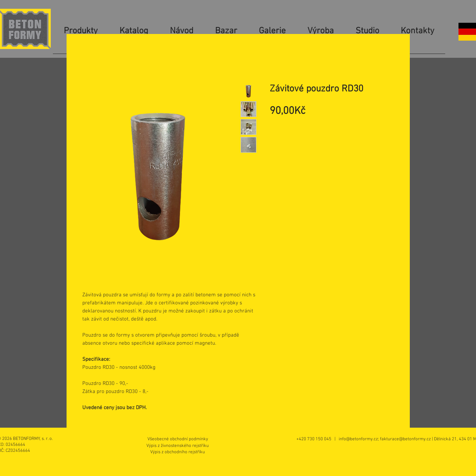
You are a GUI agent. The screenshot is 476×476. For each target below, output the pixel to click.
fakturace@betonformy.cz (405, 439)
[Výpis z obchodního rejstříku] (178, 452)
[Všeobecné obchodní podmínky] (178, 439)
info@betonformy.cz (358, 439)
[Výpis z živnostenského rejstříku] (178, 446)
